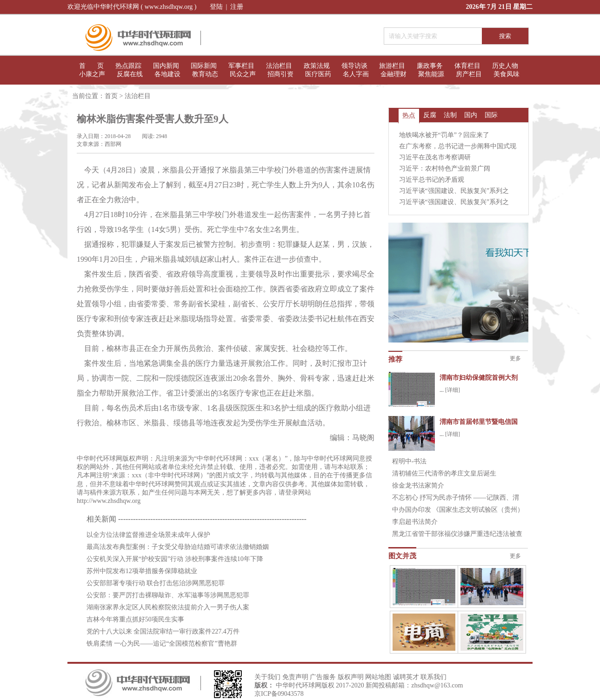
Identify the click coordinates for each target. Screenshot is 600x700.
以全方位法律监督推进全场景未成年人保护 (148, 535)
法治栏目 (279, 66)
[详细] (453, 390)
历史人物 (505, 66)
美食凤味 (507, 74)
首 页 (91, 66)
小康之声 (92, 74)
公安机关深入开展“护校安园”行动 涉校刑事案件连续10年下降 (175, 559)
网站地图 (378, 677)
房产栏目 (469, 74)
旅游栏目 (392, 66)
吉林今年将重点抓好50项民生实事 (135, 619)
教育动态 (205, 74)
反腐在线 (130, 74)
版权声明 (351, 677)
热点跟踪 (128, 66)
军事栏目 (241, 66)
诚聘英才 (406, 677)
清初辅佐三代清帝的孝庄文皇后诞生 (444, 473)
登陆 (216, 7)
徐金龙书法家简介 (418, 485)
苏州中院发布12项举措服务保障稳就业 (142, 571)
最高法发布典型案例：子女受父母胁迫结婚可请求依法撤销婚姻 (178, 547)
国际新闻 (204, 66)
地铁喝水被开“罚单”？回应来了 (444, 135)
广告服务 (323, 677)
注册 (237, 7)
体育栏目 (467, 66)
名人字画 (356, 74)
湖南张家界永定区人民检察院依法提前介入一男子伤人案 (168, 607)
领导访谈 (354, 66)
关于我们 (267, 677)
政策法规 (317, 66)
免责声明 (295, 677)
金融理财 (393, 74)
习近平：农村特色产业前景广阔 (445, 168)
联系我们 (433, 677)
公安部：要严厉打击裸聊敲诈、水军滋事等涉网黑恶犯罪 (168, 595)
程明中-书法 (410, 461)
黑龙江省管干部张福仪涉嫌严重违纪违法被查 (457, 534)
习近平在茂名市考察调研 (435, 157)
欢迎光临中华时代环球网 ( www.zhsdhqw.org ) (132, 7)
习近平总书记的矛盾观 (432, 180)
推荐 (395, 359)
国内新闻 (166, 66)
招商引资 (280, 74)
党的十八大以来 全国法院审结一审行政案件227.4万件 (163, 631)
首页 (111, 96)
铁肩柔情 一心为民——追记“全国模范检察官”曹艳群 (162, 644)
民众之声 (243, 74)
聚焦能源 (431, 74)
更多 (515, 358)
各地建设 (167, 74)
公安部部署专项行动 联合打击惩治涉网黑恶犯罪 (156, 583)
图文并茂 (402, 556)
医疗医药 (318, 74)
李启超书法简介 (415, 522)
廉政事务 (430, 66)
